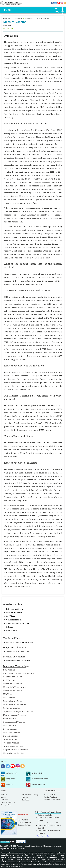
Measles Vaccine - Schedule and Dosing (26, 124)
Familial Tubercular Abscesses (20, 642)
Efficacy (10, 627)
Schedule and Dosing (15, 609)
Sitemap (25, 797)
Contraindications (14, 620)
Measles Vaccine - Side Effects (20, 463)
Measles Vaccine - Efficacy (19, 436)
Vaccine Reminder (50, 797)
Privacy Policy (6, 805)
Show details (9, 28)
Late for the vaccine (15, 613)
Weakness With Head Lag (17, 651)
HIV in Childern (49, 794)
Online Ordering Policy (30, 795)
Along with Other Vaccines (18, 623)
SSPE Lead (11, 616)
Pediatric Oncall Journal (52, 800)
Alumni (3, 797)
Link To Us (4, 800)
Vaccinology (30, 18)
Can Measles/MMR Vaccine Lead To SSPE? (27, 290)
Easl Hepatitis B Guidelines (18, 661)
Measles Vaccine (43, 18)
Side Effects (11, 631)
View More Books (43, 836)
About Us (4, 794)
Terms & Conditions (8, 802)
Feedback (25, 800)
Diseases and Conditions (13, 18)
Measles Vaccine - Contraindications (24, 366)
